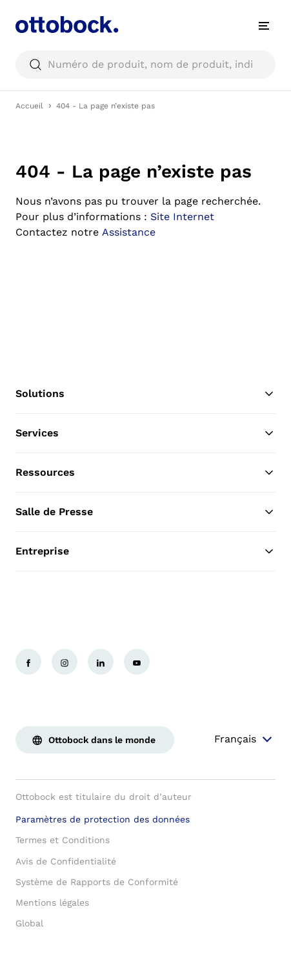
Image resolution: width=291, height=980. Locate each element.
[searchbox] (145, 65)
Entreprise (145, 551)
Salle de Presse (145, 512)
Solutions (145, 394)
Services (145, 433)
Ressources (145, 473)
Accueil (29, 106)
